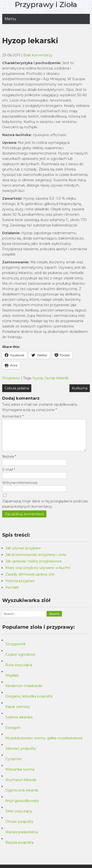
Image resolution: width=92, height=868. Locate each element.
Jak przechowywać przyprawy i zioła (36, 560)
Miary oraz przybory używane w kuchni (38, 574)
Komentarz (13, 416)
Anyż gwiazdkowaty (22, 807)
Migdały (12, 681)
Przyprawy (11, 378)
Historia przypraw (20, 587)
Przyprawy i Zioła (46, 4)
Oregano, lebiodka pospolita (29, 702)
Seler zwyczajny (19, 817)
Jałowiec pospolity (21, 754)
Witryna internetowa (20, 489)
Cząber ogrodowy (20, 660)
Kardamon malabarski (24, 692)
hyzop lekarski (57, 378)
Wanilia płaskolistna (22, 838)
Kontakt (12, 593)
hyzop (38, 378)
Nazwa (9, 462)
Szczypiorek (16, 650)
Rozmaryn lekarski (21, 786)
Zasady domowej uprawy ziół (30, 580)
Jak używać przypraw (23, 554)
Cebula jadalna (17, 388)
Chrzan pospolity (19, 827)
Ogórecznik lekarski (22, 796)
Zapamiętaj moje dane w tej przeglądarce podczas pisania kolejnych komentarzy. (45, 510)
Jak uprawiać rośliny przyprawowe (34, 567)
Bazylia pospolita (19, 848)
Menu (10, 19)
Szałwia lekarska (19, 723)
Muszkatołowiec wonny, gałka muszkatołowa (44, 744)
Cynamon (14, 765)
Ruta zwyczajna (19, 671)
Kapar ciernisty (18, 713)
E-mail (9, 475)
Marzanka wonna (20, 775)
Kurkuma (80, 388)
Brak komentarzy (38, 55)
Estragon (13, 733)
